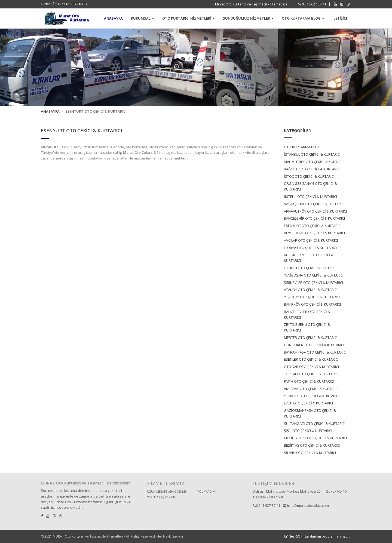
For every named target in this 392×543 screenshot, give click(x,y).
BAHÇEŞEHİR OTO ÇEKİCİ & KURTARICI (314, 218)
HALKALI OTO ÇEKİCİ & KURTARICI (311, 268)
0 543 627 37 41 (314, 4)
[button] (143, 18)
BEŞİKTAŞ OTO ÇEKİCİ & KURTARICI (312, 445)
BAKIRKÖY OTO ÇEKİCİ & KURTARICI (312, 304)
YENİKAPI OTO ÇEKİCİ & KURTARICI (312, 396)
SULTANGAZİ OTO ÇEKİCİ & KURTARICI (315, 424)
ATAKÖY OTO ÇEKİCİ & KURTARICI (311, 290)
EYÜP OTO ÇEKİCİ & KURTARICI (308, 403)
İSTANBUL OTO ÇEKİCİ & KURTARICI (312, 154)
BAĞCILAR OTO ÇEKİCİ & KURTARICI (312, 169)
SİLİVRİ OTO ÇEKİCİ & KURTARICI (310, 453)
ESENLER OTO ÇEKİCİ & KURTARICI (311, 359)
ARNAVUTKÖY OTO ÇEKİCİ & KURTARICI (315, 211)
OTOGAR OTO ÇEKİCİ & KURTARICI (311, 367)
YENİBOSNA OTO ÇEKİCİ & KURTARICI (314, 275)
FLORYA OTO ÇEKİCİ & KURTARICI (310, 248)
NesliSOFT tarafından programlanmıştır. (317, 536)
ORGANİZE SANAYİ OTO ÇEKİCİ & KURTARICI (310, 186)
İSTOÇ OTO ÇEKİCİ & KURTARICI (309, 176)
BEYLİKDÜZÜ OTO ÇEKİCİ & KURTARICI (314, 233)
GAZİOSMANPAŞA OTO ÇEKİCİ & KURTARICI (310, 413)
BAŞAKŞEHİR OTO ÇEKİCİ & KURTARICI (314, 204)
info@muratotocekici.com (306, 505)
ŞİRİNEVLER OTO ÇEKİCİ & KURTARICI (313, 283)
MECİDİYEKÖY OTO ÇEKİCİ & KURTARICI (315, 438)
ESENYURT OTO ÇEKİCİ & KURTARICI (313, 226)
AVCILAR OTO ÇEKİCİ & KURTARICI (311, 240)
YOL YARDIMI (207, 491)
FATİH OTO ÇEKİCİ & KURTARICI (309, 381)
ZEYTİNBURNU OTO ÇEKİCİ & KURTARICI (307, 327)
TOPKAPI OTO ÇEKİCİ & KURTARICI (311, 374)
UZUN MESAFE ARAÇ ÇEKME (167, 491)
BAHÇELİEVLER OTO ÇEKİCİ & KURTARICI (307, 315)
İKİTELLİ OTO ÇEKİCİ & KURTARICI (310, 197)
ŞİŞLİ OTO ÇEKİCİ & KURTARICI (308, 431)
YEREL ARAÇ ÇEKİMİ (161, 497)
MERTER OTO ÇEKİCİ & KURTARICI (311, 338)
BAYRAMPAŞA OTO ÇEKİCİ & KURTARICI (315, 352)
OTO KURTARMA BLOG (302, 147)
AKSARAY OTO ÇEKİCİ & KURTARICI (312, 389)
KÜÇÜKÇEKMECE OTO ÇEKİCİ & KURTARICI (309, 258)
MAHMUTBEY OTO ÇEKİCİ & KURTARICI (315, 162)
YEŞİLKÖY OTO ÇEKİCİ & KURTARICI (312, 297)
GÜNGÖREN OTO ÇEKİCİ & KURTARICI (314, 345)
